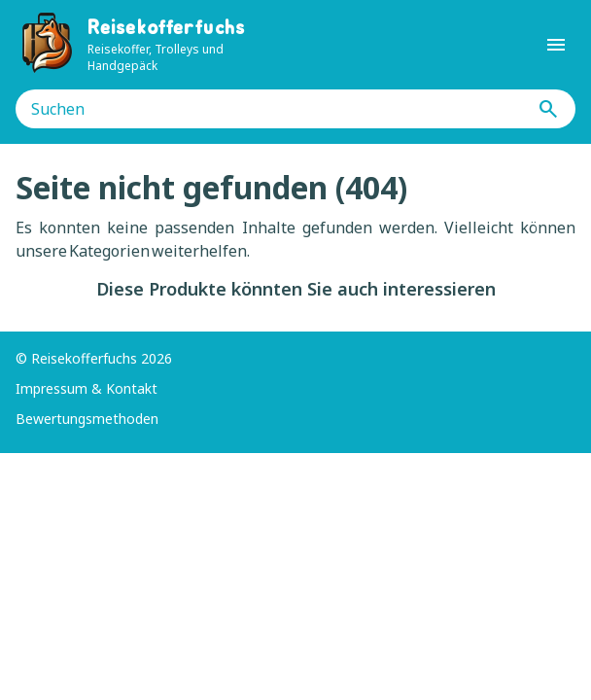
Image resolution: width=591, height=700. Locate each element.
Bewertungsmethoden (87, 419)
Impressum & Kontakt (87, 388)
